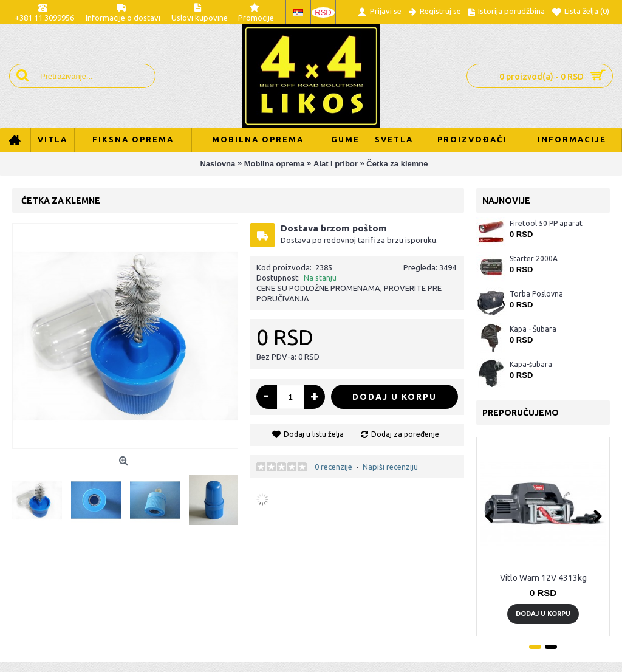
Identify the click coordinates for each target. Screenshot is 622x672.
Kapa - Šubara (533, 329)
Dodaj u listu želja (314, 434)
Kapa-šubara (531, 364)
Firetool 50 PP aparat (546, 223)
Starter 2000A (534, 259)
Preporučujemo (521, 413)
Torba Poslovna (536, 294)
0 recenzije (333, 467)
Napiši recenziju (390, 467)
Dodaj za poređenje (405, 434)
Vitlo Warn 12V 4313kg (543, 578)
